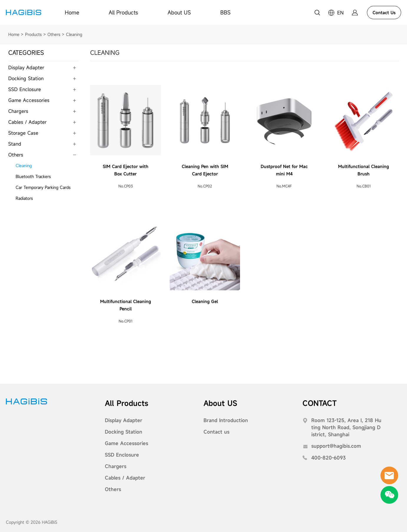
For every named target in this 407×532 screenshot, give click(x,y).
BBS (225, 12)
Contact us (216, 431)
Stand (15, 144)
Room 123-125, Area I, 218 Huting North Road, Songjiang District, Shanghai (346, 427)
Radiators (24, 198)
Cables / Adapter (27, 122)
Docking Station (26, 78)
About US (179, 12)
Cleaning (74, 34)
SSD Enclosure (25, 89)
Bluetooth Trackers (33, 176)
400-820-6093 (329, 457)
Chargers (18, 111)
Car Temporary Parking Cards (43, 187)
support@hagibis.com (336, 446)
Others (54, 34)
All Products (123, 12)
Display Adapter (26, 67)
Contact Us (384, 13)
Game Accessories (29, 100)
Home (72, 12)
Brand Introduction (226, 420)
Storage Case (23, 133)
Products (33, 34)
